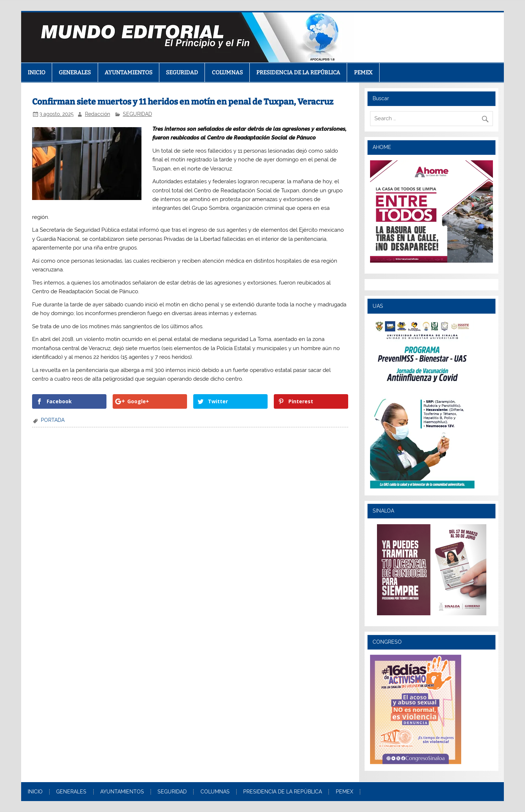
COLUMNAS (227, 72)
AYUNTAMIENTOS (129, 72)
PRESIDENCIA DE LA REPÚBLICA (298, 72)
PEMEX (363, 72)
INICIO (36, 72)
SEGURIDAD (182, 72)
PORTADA (53, 420)
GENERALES (75, 72)
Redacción (98, 114)
